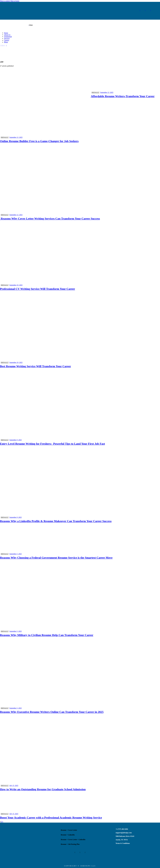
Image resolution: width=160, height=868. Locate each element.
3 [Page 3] (2, 822)
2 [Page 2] (1, 822)
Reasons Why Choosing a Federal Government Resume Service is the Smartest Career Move (56, 558)
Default (5, 137)
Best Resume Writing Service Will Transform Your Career (36, 366)
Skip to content (5, 1)
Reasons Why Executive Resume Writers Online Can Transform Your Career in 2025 (52, 712)
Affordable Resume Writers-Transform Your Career (123, 96)
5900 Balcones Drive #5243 (125, 836)
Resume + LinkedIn (68, 835)
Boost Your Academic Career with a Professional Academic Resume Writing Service (51, 818)
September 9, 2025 (16, 440)
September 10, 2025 (16, 285)
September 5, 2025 (16, 554)
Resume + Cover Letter (69, 830)
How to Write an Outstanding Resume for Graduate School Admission (43, 789)
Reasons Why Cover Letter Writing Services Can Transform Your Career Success (50, 219)
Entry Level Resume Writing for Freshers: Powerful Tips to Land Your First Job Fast (52, 444)
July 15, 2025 (14, 786)
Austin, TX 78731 (122, 840)
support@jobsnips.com (124, 833)
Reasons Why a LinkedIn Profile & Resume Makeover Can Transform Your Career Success (56, 521)
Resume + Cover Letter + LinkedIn (73, 840)
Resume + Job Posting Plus (70, 844)
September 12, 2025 (16, 137)
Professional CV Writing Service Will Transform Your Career (37, 289)
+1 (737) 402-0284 (122, 829)
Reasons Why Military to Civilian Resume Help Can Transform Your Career (47, 635)
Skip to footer (15, 1)
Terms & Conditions (123, 843)
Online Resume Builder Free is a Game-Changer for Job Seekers (39, 141)
